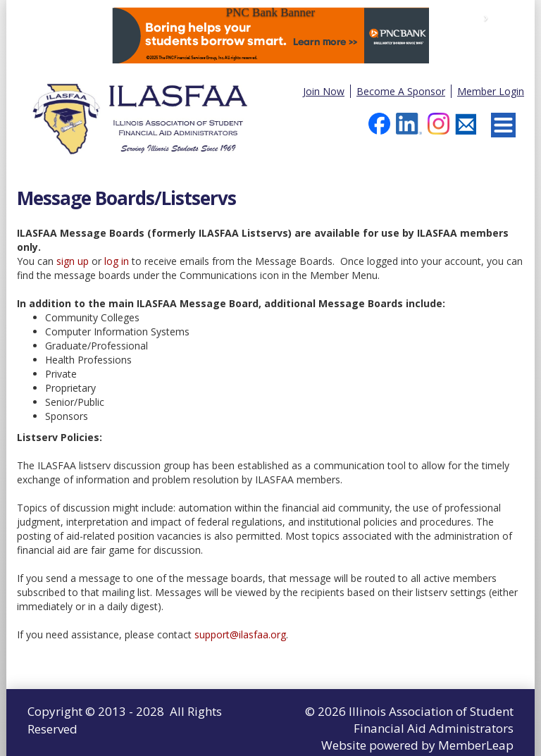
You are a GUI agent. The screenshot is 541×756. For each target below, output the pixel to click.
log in (117, 261)
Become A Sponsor (401, 91)
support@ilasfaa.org (240, 634)
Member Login (491, 91)
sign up (73, 261)
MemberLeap (476, 745)
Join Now (324, 91)
